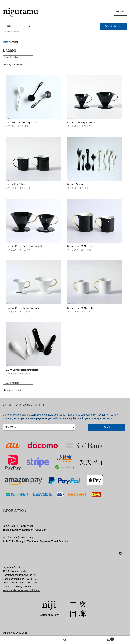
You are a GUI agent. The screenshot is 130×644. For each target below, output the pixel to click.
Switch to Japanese (114, 26)
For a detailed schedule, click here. (21, 590)
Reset (107, 427)
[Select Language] (17, 26)
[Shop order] (18, 57)
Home (5, 42)
